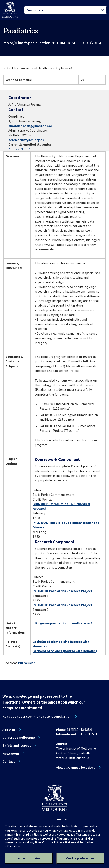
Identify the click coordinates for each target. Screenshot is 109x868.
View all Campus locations (76, 767)
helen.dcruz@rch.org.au (26, 140)
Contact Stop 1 (19, 149)
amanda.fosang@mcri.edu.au (30, 126)
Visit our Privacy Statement (61, 842)
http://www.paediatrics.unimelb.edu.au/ (62, 623)
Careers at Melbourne (19, 737)
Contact (9, 761)
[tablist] (65, 10)
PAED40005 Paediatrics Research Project (62, 605)
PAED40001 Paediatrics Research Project (62, 591)
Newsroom (11, 753)
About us (9, 730)
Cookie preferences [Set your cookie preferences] (80, 858)
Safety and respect (17, 745)
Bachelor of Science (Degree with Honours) (65, 651)
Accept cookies (29, 858)
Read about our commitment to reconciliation (37, 716)
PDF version (27, 663)
